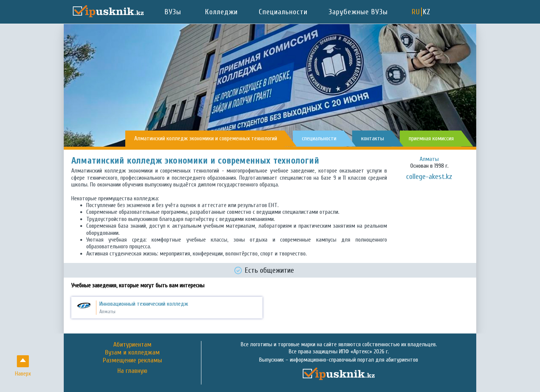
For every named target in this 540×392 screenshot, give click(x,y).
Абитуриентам (132, 345)
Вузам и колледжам (132, 352)
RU (416, 12)
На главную (132, 371)
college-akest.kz (429, 176)
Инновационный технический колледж (144, 304)
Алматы (429, 159)
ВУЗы (173, 12)
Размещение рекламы (132, 360)
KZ (427, 12)
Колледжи (221, 12)
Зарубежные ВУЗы (358, 12)
